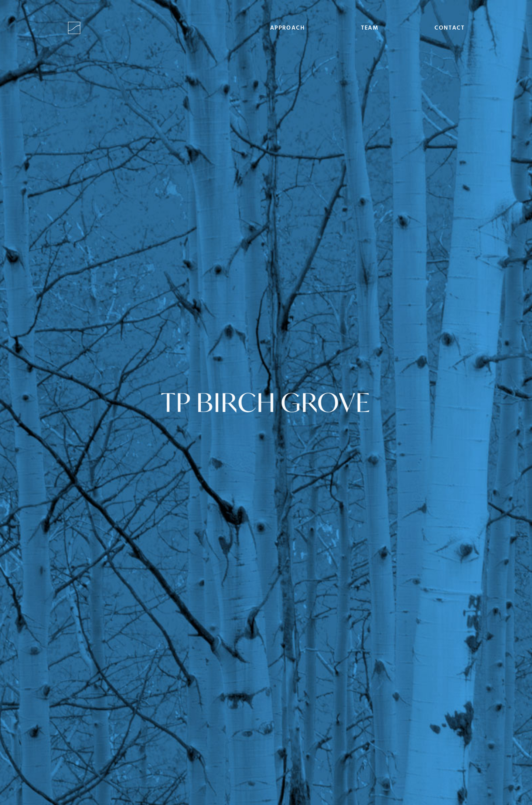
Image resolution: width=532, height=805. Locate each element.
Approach (288, 28)
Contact (449, 28)
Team (370, 28)
